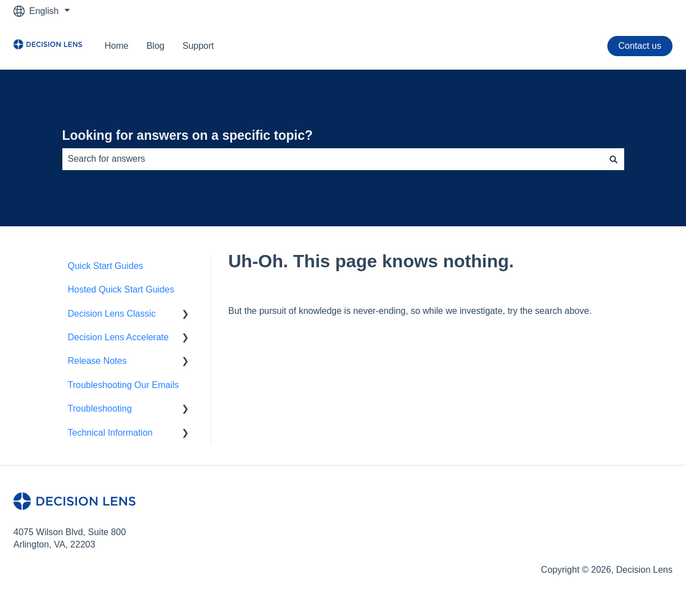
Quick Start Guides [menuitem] (106, 266)
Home (117, 46)
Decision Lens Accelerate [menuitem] (119, 337)
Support (198, 46)
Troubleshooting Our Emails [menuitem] (124, 385)
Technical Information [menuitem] (110, 433)
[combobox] (333, 159)
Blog (156, 46)
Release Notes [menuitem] (97, 361)
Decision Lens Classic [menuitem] (112, 314)
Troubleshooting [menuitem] (100, 409)
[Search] (614, 159)
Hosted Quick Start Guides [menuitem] (121, 289)
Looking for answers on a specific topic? (188, 135)
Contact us (640, 46)
